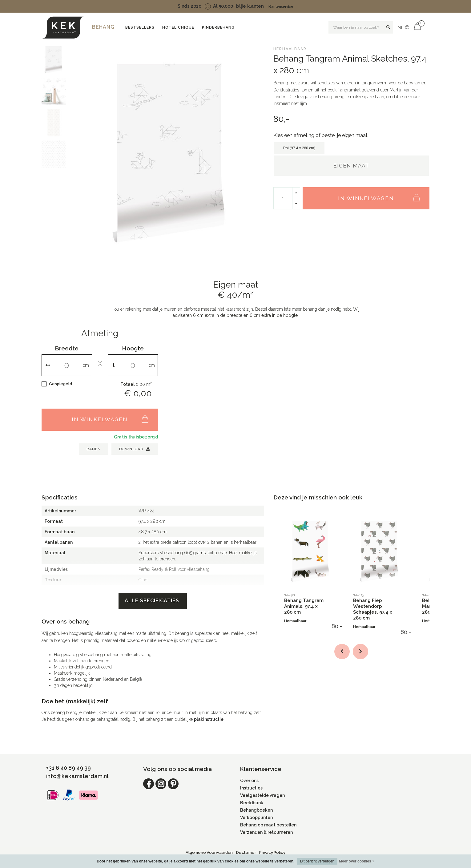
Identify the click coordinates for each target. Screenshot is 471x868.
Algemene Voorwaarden (209, 852)
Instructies (251, 788)
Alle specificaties (153, 601)
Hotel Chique (178, 27)
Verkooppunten (256, 818)
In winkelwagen (382, 195)
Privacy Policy (272, 852)
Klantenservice (281, 7)
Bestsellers (140, 27)
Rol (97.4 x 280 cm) (299, 148)
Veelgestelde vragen (262, 795)
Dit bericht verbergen (317, 861)
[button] (342, 652)
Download (135, 449)
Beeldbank (252, 803)
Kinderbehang (218, 27)
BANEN (94, 449)
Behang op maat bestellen (268, 825)
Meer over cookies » (357, 861)
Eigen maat (351, 166)
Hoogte (133, 348)
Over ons (249, 781)
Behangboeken (256, 810)
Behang (103, 27)
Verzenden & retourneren (266, 832)
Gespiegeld (60, 384)
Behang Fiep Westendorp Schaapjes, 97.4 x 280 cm (373, 609)
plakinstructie (209, 719)
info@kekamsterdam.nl (77, 776)
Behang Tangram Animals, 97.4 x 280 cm (304, 606)
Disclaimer (246, 852)
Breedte (67, 348)
